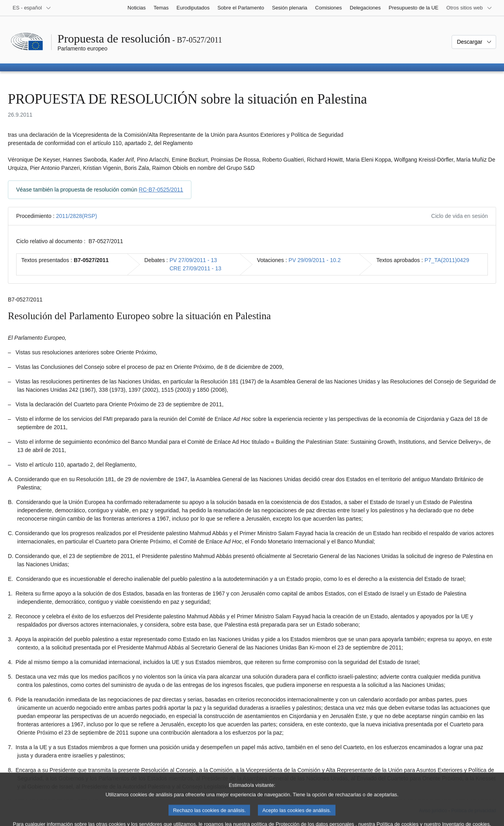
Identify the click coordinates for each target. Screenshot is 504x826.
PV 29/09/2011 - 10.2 (315, 260)
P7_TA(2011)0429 (447, 260)
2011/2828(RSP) (76, 216)
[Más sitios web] (469, 8)
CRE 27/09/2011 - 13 (195, 268)
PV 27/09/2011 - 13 (193, 260)
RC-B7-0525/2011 (161, 190)
